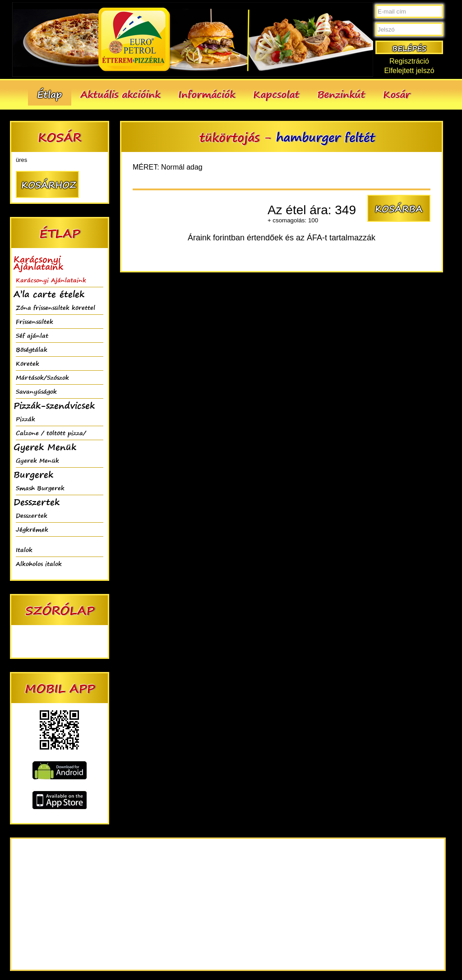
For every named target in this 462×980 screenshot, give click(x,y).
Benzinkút (341, 94)
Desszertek (32, 515)
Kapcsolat (276, 94)
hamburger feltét (326, 137)
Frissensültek (35, 321)
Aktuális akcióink (120, 94)
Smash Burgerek (40, 488)
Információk (207, 94)
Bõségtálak (32, 349)
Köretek (28, 363)
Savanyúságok (36, 391)
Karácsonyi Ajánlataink (51, 280)
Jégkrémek (32, 529)
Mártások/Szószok (42, 377)
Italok (24, 550)
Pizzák (25, 419)
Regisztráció (409, 61)
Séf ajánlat (32, 335)
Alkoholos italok (39, 564)
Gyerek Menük (37, 460)
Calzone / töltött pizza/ (51, 433)
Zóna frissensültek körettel (55, 307)
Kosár (397, 94)
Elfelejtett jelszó (409, 71)
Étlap (50, 94)
